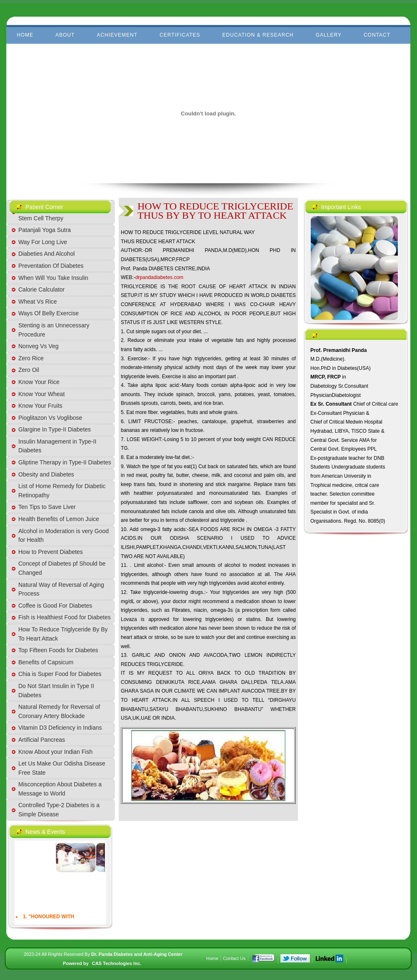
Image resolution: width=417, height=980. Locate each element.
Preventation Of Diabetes (51, 266)
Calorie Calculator (41, 289)
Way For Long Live (43, 242)
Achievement (117, 35)
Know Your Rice (39, 382)
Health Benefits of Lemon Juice (59, 519)
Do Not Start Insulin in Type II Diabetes (56, 691)
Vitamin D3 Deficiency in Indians (60, 728)
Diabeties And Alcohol (46, 254)
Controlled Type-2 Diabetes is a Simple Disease (59, 810)
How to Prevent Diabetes (51, 552)
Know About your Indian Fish (55, 752)
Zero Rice (31, 358)
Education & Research (258, 35)
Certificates (180, 35)
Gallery (329, 35)
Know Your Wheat (41, 394)
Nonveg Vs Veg (39, 346)
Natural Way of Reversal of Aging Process (61, 589)
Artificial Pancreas (42, 740)
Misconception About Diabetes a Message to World (60, 789)
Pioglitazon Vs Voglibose (50, 418)
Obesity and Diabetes (46, 474)
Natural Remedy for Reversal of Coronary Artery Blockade (59, 711)
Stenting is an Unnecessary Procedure (54, 330)
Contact (377, 35)
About (65, 35)
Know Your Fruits (40, 406)
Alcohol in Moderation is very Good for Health (64, 536)
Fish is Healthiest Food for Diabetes (65, 617)
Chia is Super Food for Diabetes (60, 674)
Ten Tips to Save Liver (47, 507)
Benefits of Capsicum (46, 662)
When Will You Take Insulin (53, 278)
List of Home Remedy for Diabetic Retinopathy (62, 491)
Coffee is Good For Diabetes (55, 606)
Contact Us (234, 958)
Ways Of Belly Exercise (49, 313)
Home (25, 35)
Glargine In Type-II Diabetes (55, 429)
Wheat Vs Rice (38, 302)
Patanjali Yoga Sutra (45, 230)
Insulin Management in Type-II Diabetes (57, 446)
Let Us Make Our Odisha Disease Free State (62, 768)
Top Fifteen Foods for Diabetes (58, 650)
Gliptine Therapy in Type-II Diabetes (65, 462)
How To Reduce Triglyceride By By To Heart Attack (63, 634)
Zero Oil (29, 370)
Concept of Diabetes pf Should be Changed (62, 568)
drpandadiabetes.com (159, 277)
